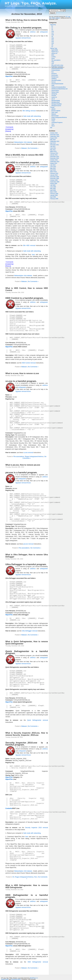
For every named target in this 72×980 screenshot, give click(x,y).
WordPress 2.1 (34, 978)
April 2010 (53, 170)
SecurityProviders (56, 80)
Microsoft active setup (57, 65)
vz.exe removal (28, 453)
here (33, 120)
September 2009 (55, 182)
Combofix (9, 808)
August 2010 (54, 163)
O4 (52, 45)
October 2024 (54, 133)
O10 (53, 31)
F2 (52, 26)
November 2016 (55, 135)
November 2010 (55, 158)
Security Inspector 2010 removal (36, 828)
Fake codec (55, 112)
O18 (53, 35)
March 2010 (53, 172)
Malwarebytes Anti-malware (23, 142)
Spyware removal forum (23, 38)
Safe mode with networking (32, 116)
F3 (52, 28)
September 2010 (55, 162)
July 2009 (53, 185)
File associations (56, 60)
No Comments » (33, 148)
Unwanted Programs (57, 122)
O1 (52, 30)
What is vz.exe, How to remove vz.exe (22, 373)
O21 (53, 40)
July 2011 (53, 146)
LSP (53, 64)
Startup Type (54, 48)
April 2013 (53, 143)
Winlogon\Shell (56, 102)
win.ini (53, 99)
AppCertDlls (55, 50)
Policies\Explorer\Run (57, 69)
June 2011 (53, 148)
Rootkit (53, 119)
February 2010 (54, 173)
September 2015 (55, 141)
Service (53, 82)
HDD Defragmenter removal (38, 962)
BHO (53, 55)
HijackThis (53, 25)
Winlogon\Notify (56, 101)
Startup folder (55, 92)
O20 (53, 38)
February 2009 (54, 194)
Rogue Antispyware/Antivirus (59, 117)
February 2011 (54, 153)
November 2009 (55, 178)
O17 (53, 33)
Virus (53, 124)
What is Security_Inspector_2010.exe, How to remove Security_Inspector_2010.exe (27, 734)
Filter (53, 62)
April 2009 (53, 190)
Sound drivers (55, 90)
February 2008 (54, 199)
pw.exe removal (28, 544)
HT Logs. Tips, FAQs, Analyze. (31, 3)
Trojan (53, 121)
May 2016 (53, 140)
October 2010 (54, 160)
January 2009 (54, 195)
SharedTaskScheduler (57, 84)
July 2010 (53, 165)
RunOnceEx (55, 75)
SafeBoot (54, 79)
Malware (54, 114)
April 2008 (53, 197)
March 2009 (53, 192)
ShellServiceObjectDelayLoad (59, 89)
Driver (53, 58)
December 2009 (55, 177)
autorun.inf (54, 53)
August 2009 (54, 184)
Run (53, 72)
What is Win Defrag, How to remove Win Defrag (26, 20)
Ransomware (55, 116)
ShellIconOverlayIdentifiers (59, 87)
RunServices (55, 77)
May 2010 (53, 168)
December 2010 (55, 157)
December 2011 (55, 145)
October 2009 (54, 180)
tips (51, 128)
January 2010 (54, 175)
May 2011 (53, 150)
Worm (53, 126)
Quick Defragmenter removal (38, 720)
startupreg (54, 94)
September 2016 (55, 136)
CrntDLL (54, 57)
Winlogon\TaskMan (57, 104)
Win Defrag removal (29, 111)
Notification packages (57, 67)
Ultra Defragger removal (30, 631)
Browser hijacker (56, 111)
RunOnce (54, 74)
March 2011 (53, 152)
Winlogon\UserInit (56, 106)
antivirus (33, 32)
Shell (53, 85)
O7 (52, 47)
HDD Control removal (29, 363)
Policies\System (56, 70)
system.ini (54, 97)
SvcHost (54, 96)
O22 (53, 42)
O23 (53, 43)
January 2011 (54, 155)
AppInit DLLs (55, 52)
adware (53, 109)
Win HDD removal (29, 245)
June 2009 (53, 187)
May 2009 (53, 189)
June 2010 (53, 167)
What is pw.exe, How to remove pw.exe (23, 465)
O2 (52, 37)
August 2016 (54, 138)
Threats (52, 107)
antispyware (44, 32)
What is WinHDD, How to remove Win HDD (24, 155)
